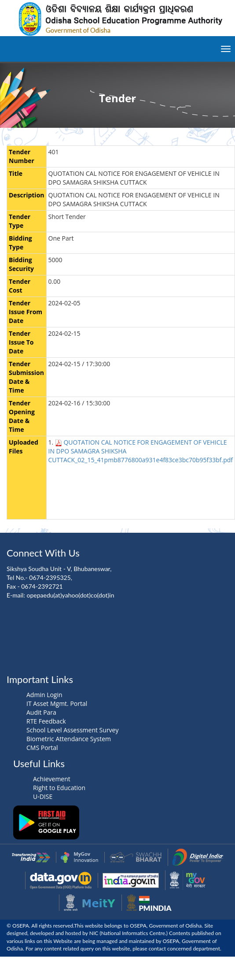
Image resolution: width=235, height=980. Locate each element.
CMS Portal (42, 748)
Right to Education (59, 788)
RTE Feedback (46, 721)
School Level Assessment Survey (72, 730)
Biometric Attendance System (69, 739)
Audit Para (41, 712)
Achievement (52, 779)
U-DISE (43, 796)
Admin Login (44, 695)
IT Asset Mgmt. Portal (57, 703)
